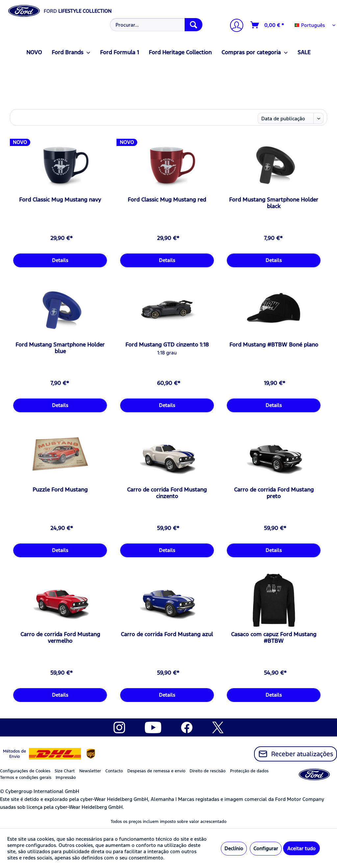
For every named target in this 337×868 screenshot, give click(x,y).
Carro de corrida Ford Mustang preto (274, 493)
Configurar (266, 848)
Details (60, 260)
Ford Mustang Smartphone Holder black (274, 203)
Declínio (234, 848)
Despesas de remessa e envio (156, 771)
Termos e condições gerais (26, 778)
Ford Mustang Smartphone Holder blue (60, 348)
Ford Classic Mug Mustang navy (60, 200)
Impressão (66, 778)
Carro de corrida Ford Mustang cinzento (167, 493)
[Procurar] (194, 25)
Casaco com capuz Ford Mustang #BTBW (274, 638)
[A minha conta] (234, 26)
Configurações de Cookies (25, 771)
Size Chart (65, 771)
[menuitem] (156, 25)
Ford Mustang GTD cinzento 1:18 (167, 345)
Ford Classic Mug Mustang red (167, 200)
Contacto (114, 771)
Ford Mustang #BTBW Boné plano (274, 345)
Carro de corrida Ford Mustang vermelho (60, 638)
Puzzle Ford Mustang (60, 490)
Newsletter (90, 771)
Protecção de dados (249, 771)
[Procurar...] (156, 25)
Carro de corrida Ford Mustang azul (167, 634)
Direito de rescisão (207, 771)
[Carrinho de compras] (268, 25)
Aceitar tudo (301, 848)
